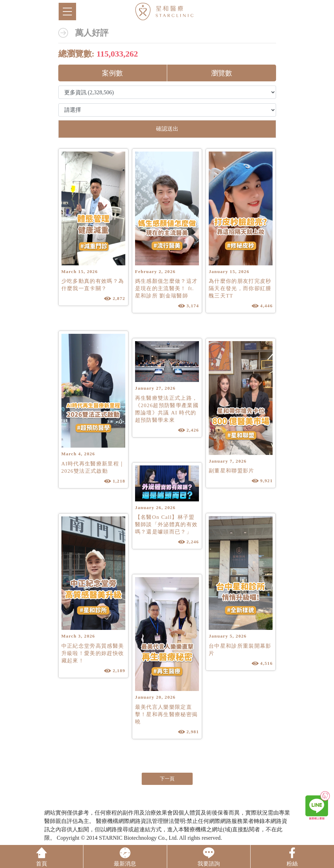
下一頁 (167, 779)
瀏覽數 (222, 73)
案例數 (112, 73)
